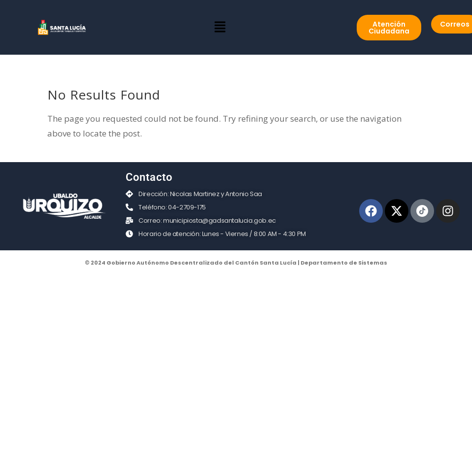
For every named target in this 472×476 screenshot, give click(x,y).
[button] (220, 27)
